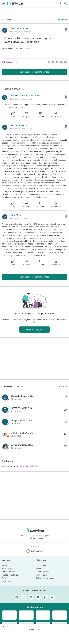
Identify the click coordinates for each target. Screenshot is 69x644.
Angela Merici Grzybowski (23, 421)
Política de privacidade (45, 578)
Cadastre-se (7, 581)
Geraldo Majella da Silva (23, 396)
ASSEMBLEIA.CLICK (23, 433)
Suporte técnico (43, 572)
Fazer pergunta (8, 568)
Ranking (5, 578)
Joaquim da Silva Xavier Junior (25, 96)
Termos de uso (42, 575)
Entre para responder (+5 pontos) (35, 72)
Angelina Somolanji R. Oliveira (23, 445)
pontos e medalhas (29, 466)
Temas (5, 565)
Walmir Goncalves (19, 28)
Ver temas (62, 19)
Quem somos (42, 565)
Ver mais (63, 387)
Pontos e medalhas (10, 575)
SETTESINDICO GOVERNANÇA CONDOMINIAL (23, 408)
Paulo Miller (15, 215)
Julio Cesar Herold (19, 125)
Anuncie (39, 568)
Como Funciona (9, 572)
